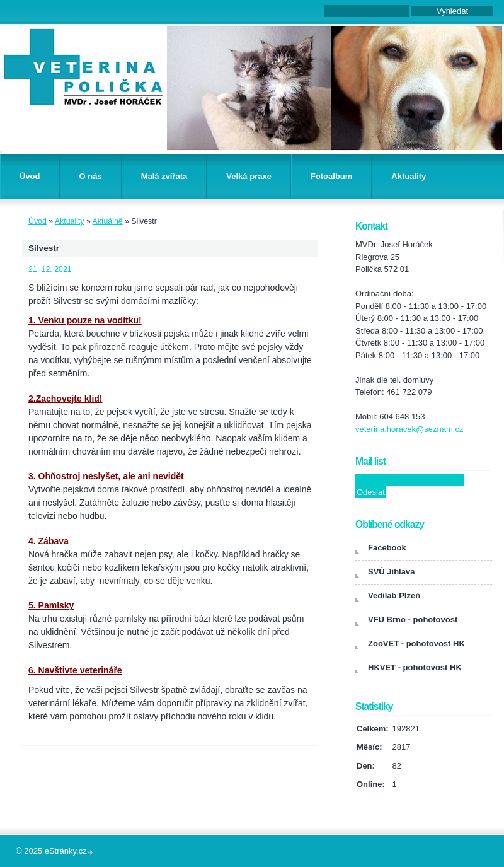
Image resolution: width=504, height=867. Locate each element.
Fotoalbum (331, 176)
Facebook (387, 548)
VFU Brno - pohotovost (413, 620)
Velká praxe (249, 176)
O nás (91, 176)
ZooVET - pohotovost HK (416, 643)
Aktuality (409, 176)
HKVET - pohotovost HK (415, 667)
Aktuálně (108, 221)
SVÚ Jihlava (391, 572)
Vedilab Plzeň (394, 596)
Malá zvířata (164, 176)
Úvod (30, 176)
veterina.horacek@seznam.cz (409, 429)
